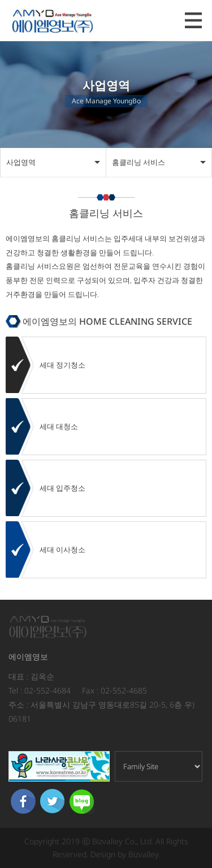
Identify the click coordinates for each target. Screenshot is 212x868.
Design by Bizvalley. (125, 854)
